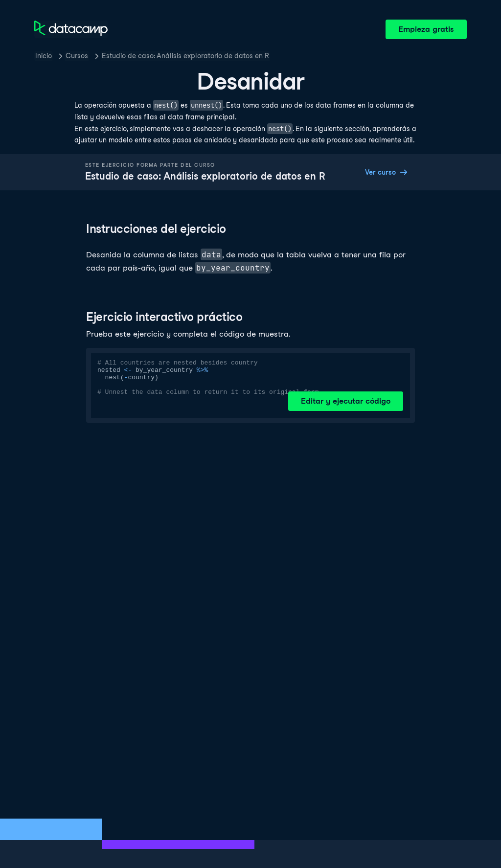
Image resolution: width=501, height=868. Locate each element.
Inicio (44, 56)
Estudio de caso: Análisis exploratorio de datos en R (185, 56)
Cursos (77, 56)
